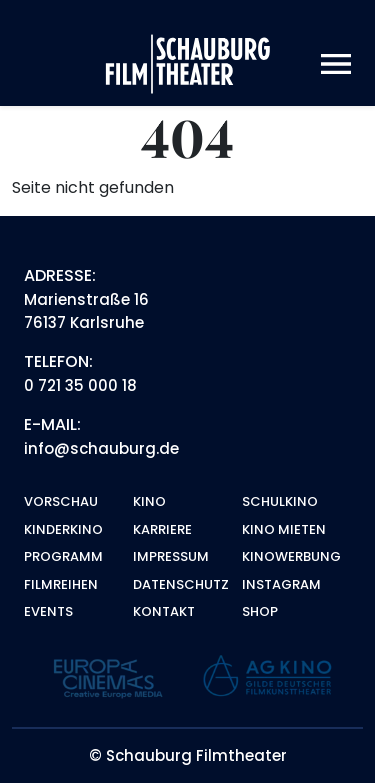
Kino (149, 501)
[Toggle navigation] (336, 64)
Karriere (162, 529)
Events (48, 611)
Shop (260, 611)
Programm (63, 556)
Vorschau (61, 501)
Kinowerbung (291, 556)
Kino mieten (284, 529)
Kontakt (164, 611)
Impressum (171, 556)
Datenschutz (181, 584)
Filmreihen (61, 584)
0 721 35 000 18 (80, 385)
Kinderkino (63, 529)
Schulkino (280, 501)
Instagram (281, 584)
